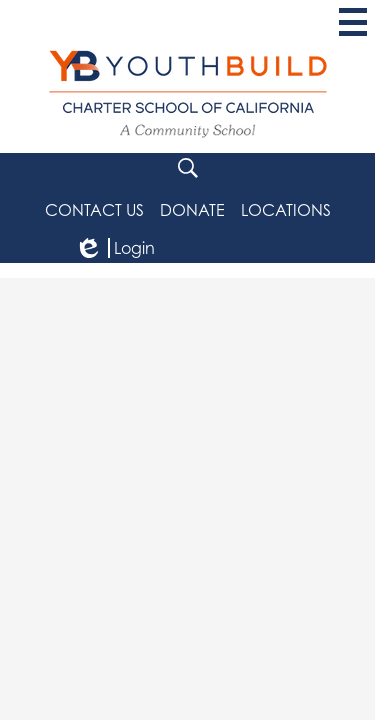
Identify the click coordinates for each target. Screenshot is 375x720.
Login (114, 248)
